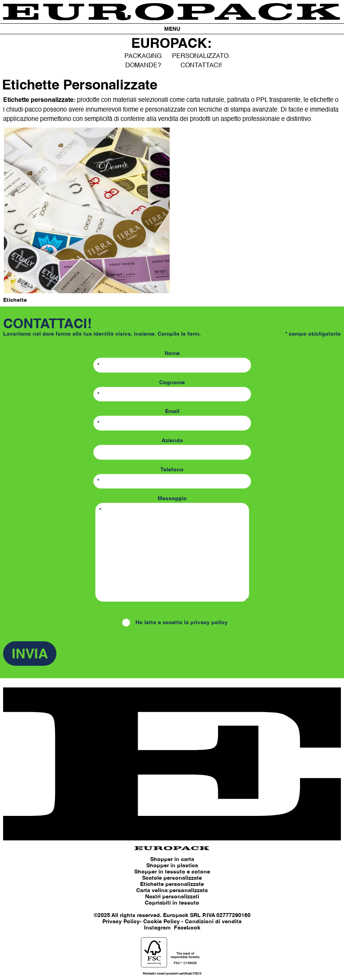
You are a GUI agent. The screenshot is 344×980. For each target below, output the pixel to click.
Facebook (187, 928)
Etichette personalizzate (172, 884)
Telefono (172, 478)
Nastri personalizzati (172, 897)
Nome (172, 362)
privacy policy (209, 623)
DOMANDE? (143, 65)
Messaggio (172, 550)
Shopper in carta (172, 859)
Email (172, 420)
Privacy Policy (121, 922)
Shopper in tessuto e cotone (172, 872)
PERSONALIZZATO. (201, 56)
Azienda (172, 449)
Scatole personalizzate (172, 878)
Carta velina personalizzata (172, 891)
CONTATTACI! (201, 65)
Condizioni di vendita (213, 922)
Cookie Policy (161, 922)
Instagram (157, 928)
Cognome (172, 391)
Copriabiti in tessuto (172, 903)
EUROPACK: (171, 44)
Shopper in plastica (172, 866)
